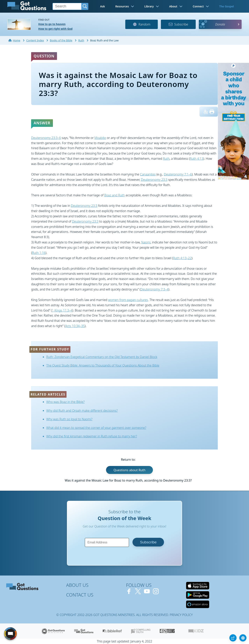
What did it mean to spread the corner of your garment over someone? (96, 428)
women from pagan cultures (128, 300)
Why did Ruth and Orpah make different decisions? (82, 411)
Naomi (146, 242)
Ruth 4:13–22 (182, 258)
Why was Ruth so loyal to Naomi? (69, 419)
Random (142, 24)
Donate (220, 24)
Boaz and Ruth (115, 195)
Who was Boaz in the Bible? (65, 402)
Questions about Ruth (129, 470)
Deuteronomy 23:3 (154, 180)
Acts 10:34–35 (75, 326)
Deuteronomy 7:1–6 (178, 174)
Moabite (100, 138)
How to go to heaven (52, 24)
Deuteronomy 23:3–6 (46, 138)
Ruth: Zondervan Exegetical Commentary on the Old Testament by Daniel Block (102, 357)
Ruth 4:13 (196, 159)
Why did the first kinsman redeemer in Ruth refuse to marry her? (92, 436)
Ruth (166, 159)
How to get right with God (55, 29)
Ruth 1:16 (39, 253)
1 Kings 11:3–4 (62, 310)
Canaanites (148, 174)
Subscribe (178, 24)
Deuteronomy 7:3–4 (154, 289)
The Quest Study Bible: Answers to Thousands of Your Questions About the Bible (103, 365)
